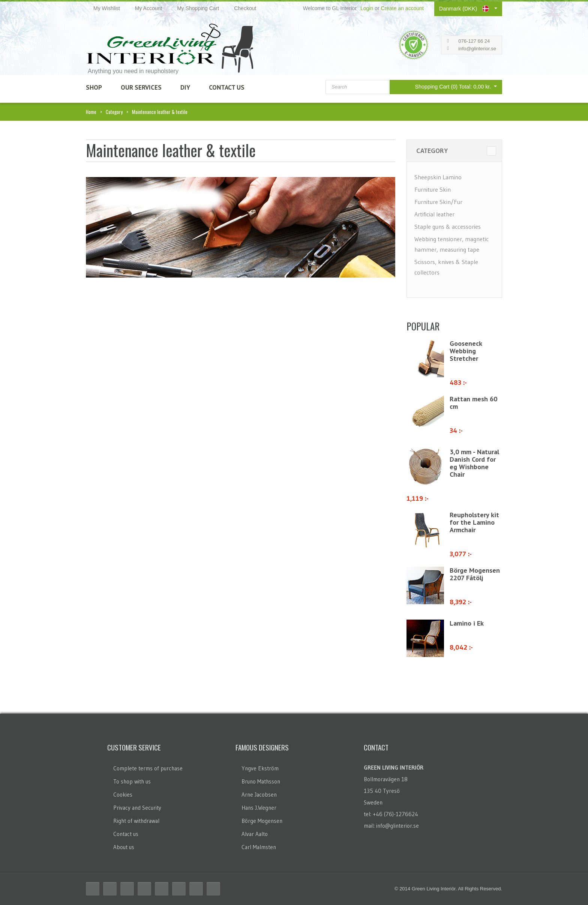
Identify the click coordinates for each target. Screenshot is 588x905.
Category (114, 112)
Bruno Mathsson (261, 781)
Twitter (110, 889)
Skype (196, 889)
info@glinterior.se (477, 49)
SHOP (94, 87)
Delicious (144, 889)
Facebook (93, 889)
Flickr (179, 889)
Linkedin (162, 889)
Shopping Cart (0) (448, 86)
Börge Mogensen (262, 821)
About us (124, 847)
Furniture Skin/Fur (438, 202)
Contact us (126, 834)
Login (367, 8)
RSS (127, 889)
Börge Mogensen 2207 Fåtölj (475, 574)
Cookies (123, 795)
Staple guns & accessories (448, 227)
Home (91, 112)
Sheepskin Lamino (438, 177)
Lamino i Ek (467, 623)
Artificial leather (434, 214)
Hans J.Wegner (259, 808)
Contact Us (227, 87)
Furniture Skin (433, 189)
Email (213, 889)
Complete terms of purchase (148, 768)
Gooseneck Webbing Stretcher (466, 351)
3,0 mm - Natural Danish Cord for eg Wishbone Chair (474, 463)
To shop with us (132, 781)
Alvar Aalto (255, 834)
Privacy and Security (137, 808)
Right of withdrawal (136, 821)
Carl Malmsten (259, 847)
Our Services (141, 87)
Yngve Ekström (260, 768)
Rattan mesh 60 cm (473, 403)
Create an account (402, 8)
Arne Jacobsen (259, 795)
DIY (185, 87)
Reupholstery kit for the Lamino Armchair (474, 522)
